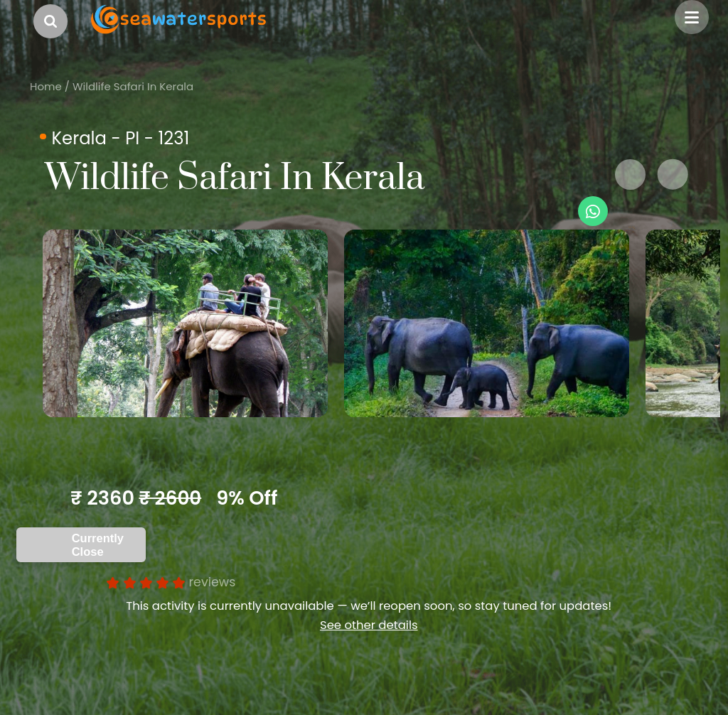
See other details (369, 625)
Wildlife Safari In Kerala (133, 86)
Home (46, 86)
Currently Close (98, 545)
